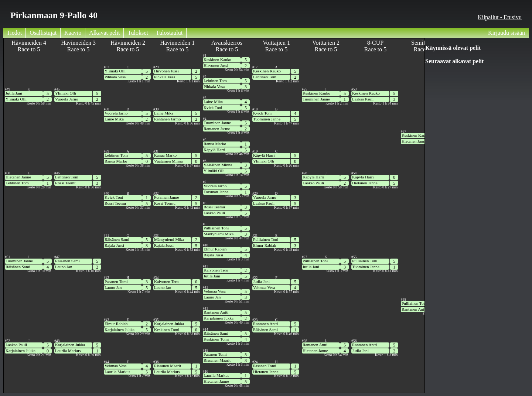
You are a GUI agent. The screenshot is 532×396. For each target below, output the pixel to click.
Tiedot (14, 33)
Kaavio (73, 33)
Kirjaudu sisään (507, 33)
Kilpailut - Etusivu (500, 17)
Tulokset (138, 33)
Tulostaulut (169, 33)
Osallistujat (43, 33)
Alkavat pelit (104, 33)
